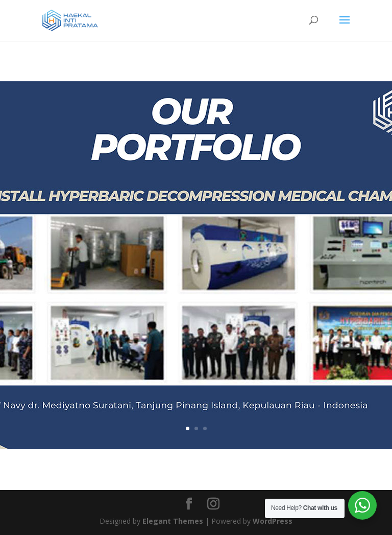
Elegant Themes (173, 521)
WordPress (273, 521)
